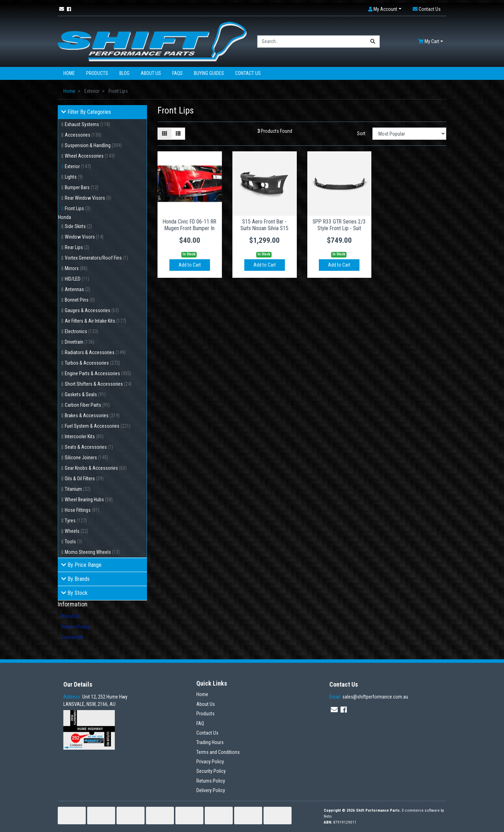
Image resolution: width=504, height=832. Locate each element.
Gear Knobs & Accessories (96, 468)
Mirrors (76, 268)
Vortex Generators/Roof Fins (96, 258)
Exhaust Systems (87, 124)
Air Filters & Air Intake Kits (96, 321)
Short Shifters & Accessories (98, 384)
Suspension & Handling (93, 145)
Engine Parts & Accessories (98, 373)
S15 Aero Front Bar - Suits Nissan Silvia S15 (264, 225)
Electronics (82, 331)
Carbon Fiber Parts (87, 405)
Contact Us (248, 73)
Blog (124, 73)
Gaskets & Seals (85, 394)
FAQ (200, 723)
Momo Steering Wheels (92, 552)
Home (69, 73)
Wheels (76, 531)
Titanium (78, 489)
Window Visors (84, 237)
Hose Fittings (82, 510)
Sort (361, 133)
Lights (74, 177)
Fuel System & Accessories (98, 426)
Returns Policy (76, 627)
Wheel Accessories (90, 156)
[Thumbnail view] (164, 134)
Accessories (83, 135)
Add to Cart (190, 265)
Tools (73, 542)
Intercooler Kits (84, 436)
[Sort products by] (409, 134)
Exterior (78, 166)
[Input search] (312, 42)
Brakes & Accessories (92, 415)
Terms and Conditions (218, 752)
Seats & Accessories (89, 447)
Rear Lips (77, 247)
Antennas (78, 289)
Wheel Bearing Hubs (89, 500)
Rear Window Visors (88, 198)
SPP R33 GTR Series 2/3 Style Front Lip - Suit (339, 225)
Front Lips (78, 208)
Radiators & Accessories (95, 352)
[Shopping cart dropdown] (430, 42)
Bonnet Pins (80, 300)
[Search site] (373, 42)
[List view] (178, 134)
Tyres (76, 521)
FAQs (177, 73)
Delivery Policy (211, 790)
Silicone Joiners (86, 458)
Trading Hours (210, 742)
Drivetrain (80, 342)
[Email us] (62, 9)
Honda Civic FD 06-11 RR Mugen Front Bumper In (190, 225)
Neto (328, 816)
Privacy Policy (210, 762)
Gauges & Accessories (92, 310)
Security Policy (211, 771)
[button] (385, 9)
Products (97, 73)
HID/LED (77, 279)
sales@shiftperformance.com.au (369, 697)
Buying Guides (209, 73)
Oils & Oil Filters (84, 479)
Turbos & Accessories (92, 363)
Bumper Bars (82, 187)
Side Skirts (78, 226)
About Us (151, 73)
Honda (65, 217)
